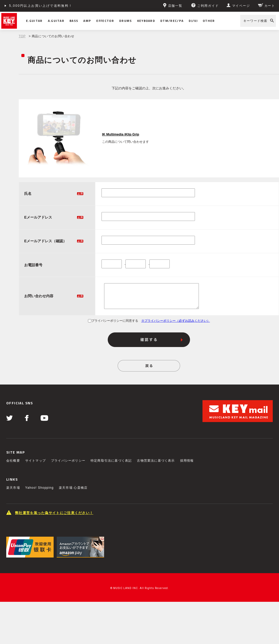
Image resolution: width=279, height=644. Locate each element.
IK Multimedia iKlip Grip (121, 134)
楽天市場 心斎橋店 (73, 488)
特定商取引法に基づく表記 (111, 461)
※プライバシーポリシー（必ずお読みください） (176, 321)
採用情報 (187, 461)
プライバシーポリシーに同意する (113, 321)
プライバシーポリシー (68, 461)
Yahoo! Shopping (39, 488)
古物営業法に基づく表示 (156, 461)
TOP (22, 36)
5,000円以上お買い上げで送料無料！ (41, 6)
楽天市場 (13, 488)
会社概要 (13, 461)
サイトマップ (36, 461)
